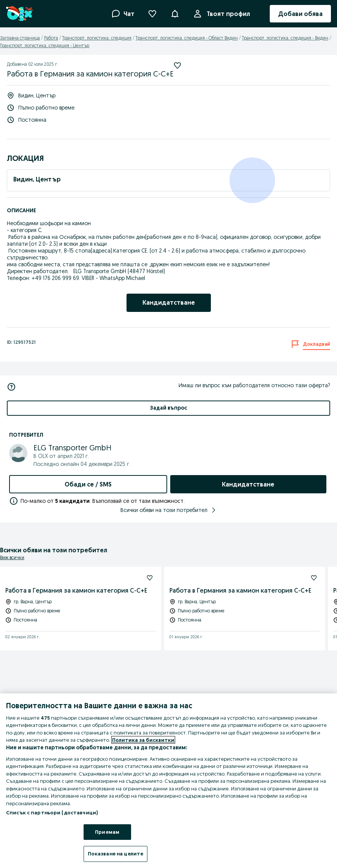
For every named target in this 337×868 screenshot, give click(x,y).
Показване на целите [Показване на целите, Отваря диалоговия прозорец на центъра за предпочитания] (115, 854)
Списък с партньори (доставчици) (52, 812)
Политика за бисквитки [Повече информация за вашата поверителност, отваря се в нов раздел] (143, 740)
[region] (168, 781)
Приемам (107, 832)
